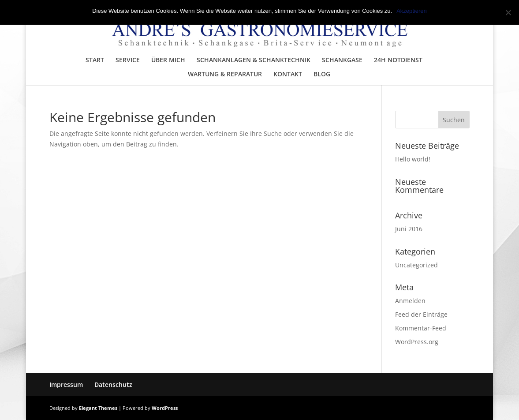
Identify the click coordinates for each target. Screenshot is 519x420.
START (95, 60)
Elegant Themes (98, 408)
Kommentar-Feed (421, 328)
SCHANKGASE (342, 60)
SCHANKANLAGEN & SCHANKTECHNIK (254, 60)
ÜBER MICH (168, 60)
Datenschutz (113, 384)
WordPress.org (417, 342)
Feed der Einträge (421, 314)
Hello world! (413, 159)
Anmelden (410, 301)
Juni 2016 (409, 229)
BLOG (322, 75)
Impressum (66, 384)
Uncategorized (416, 265)
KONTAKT (288, 75)
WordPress (165, 408)
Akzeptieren (412, 11)
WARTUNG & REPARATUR (225, 75)
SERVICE (128, 60)
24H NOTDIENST (398, 60)
